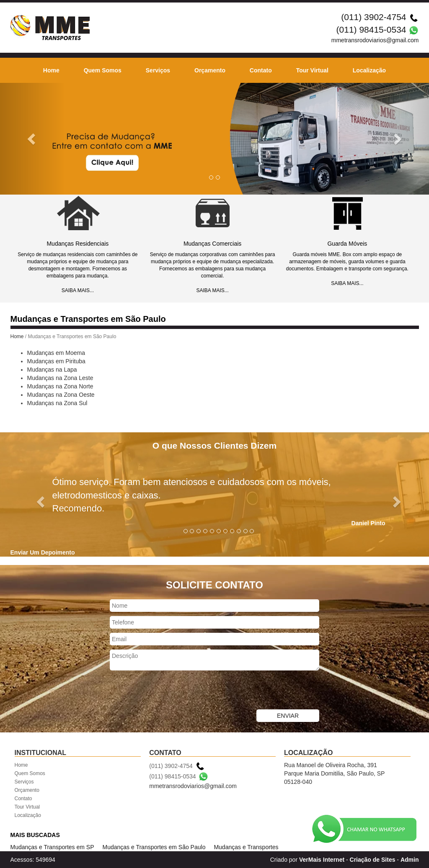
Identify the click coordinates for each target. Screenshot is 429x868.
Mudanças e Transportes (246, 847)
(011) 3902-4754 (373, 17)
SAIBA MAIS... (78, 290)
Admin (410, 860)
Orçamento (210, 70)
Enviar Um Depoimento (43, 552)
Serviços (158, 70)
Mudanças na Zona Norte (60, 386)
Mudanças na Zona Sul (57, 403)
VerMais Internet (322, 860)
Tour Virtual (312, 70)
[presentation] (173, 691)
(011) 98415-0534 (371, 30)
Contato (261, 70)
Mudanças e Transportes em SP (52, 847)
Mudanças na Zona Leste (60, 378)
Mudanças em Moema (56, 353)
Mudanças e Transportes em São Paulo (154, 847)
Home (51, 70)
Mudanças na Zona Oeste (61, 395)
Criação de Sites (373, 860)
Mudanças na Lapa (52, 370)
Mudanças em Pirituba (56, 361)
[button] (32, 139)
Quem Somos (103, 70)
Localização (369, 70)
